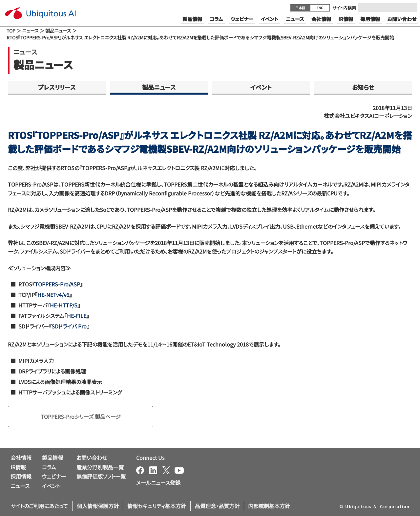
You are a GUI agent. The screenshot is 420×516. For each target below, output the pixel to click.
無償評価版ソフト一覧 (101, 476)
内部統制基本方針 (269, 506)
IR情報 (18, 467)
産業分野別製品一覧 (100, 467)
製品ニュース (58, 31)
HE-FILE (77, 316)
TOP (11, 31)
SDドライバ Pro (69, 326)
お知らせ (363, 87)
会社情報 (21, 458)
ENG (320, 8)
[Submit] (410, 8)
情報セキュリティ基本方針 (157, 506)
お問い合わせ (92, 458)
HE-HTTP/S (64, 305)
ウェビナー (54, 476)
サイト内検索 (344, 8)
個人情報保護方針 (98, 506)
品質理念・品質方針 (217, 506)
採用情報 (21, 476)
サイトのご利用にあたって (39, 506)
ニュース (30, 31)
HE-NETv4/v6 (53, 295)
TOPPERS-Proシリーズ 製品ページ (81, 416)
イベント (261, 87)
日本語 (300, 8)
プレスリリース (57, 87)
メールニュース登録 (158, 482)
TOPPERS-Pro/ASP (57, 284)
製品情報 (52, 458)
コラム (49, 467)
